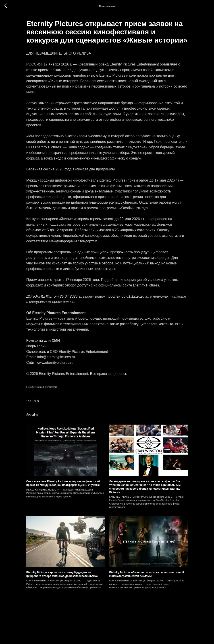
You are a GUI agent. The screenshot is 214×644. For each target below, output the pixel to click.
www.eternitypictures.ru (64, 395)
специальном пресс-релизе (95, 334)
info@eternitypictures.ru (65, 389)
